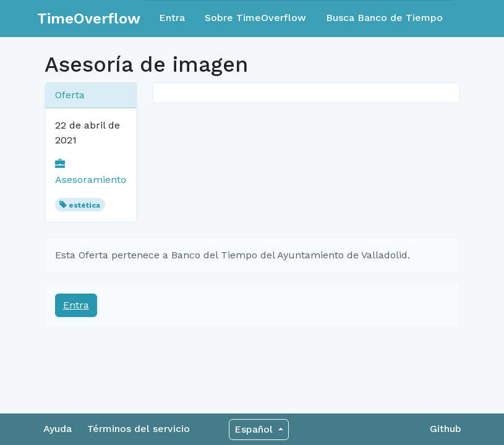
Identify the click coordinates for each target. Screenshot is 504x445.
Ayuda (58, 429)
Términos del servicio (139, 429)
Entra (172, 18)
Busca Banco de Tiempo (384, 18)
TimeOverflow (89, 19)
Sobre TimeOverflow (255, 18)
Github (446, 429)
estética (84, 205)
